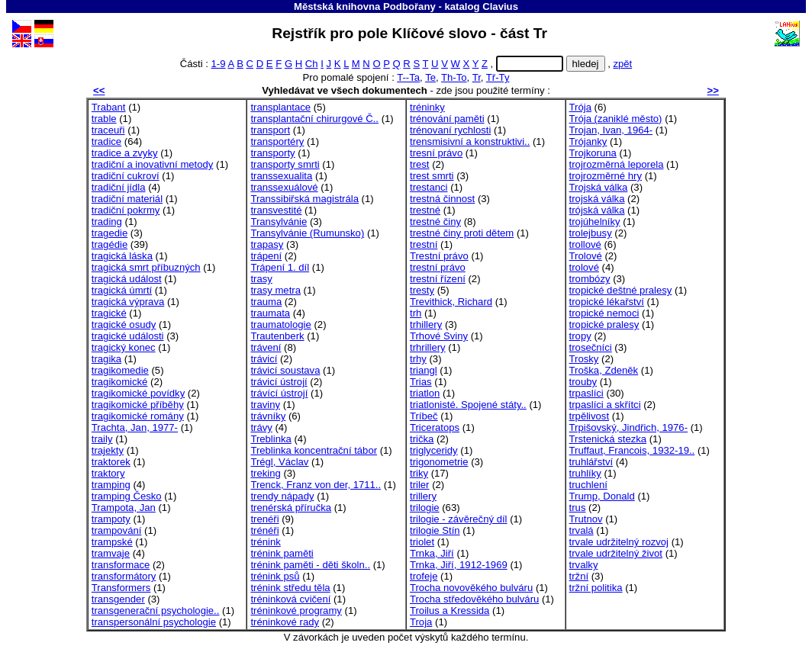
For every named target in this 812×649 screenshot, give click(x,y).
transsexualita (281, 176)
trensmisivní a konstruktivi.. (470, 141)
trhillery (426, 324)
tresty (422, 290)
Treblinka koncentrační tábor (314, 450)
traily (102, 439)
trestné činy (435, 222)
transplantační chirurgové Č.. (314, 119)
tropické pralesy (604, 324)
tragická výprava (128, 302)
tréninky (427, 107)
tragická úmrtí (122, 290)
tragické (109, 313)
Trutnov (586, 519)
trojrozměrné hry (606, 176)
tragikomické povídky (138, 393)
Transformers (121, 588)
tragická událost (127, 279)
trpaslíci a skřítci (605, 405)
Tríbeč (424, 416)
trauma (266, 302)
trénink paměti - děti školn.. (310, 565)
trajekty (108, 450)
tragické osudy (124, 324)
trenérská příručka (291, 508)
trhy (418, 359)
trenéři (264, 519)
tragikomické (120, 382)
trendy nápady (282, 496)
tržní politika (596, 588)
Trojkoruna (593, 153)
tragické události (128, 336)
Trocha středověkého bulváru (474, 599)
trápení (266, 256)
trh (416, 313)
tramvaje (111, 553)
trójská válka (597, 210)
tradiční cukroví (126, 176)
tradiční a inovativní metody (153, 164)
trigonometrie (439, 462)
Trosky (584, 359)
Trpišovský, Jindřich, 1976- (628, 427)
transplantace (280, 107)
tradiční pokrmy (126, 210)
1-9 (219, 64)
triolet (422, 542)
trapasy (267, 244)
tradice (106, 141)
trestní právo (438, 267)
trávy (261, 427)
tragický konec (124, 347)
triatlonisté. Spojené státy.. (468, 405)
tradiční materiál (127, 199)
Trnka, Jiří (432, 553)
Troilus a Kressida (449, 610)
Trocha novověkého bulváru (471, 588)
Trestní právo (439, 256)
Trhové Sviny (439, 336)
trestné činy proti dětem (462, 233)
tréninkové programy (296, 610)
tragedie (110, 233)
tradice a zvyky (125, 153)
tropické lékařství (607, 302)
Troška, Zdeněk (604, 370)
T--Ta (408, 77)
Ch (312, 64)
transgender (118, 599)
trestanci (429, 187)
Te (430, 77)
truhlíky (585, 473)
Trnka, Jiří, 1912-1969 (459, 565)
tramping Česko (127, 496)
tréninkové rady (285, 622)
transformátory (124, 576)
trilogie (425, 508)
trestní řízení (438, 279)
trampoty (111, 519)
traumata (270, 313)
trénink (265, 542)
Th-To (454, 77)
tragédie (110, 244)
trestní (424, 244)
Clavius (500, 6)
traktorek (111, 462)
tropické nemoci (604, 313)
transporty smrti (285, 164)
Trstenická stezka (608, 439)
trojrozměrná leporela (617, 164)
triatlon (425, 393)
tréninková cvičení (290, 599)
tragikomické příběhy (138, 405)
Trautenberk (277, 336)
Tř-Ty (498, 77)
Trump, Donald (602, 496)
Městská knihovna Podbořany (365, 6)
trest (420, 164)
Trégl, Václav (279, 462)
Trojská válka (599, 187)
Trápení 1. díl (280, 267)
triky (419, 473)
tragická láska (122, 256)
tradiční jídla (119, 187)
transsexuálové (284, 187)
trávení (266, 347)
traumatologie (280, 324)
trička (422, 439)
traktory (108, 473)
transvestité (276, 210)
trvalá (582, 530)
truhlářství (591, 462)
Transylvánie (279, 222)
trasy (261, 279)
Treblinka (271, 439)
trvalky (584, 565)
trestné (425, 210)
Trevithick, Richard (451, 302)
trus (578, 508)
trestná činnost (442, 199)
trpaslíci (586, 393)
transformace (121, 565)
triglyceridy (434, 450)
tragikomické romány (138, 416)
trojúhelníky (595, 222)
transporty (272, 153)
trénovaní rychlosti (450, 130)
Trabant (109, 107)
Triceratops (435, 427)
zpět (622, 64)
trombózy (590, 279)
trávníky (268, 416)
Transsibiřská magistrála (304, 199)
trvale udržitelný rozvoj (619, 542)
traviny (265, 405)
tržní (579, 576)
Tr (477, 77)
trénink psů (275, 576)
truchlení (588, 485)
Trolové (586, 256)
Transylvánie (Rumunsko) (307, 233)
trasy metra (275, 290)
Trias (421, 382)
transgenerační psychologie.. (156, 610)
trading (107, 222)
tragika (106, 359)
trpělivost (589, 416)
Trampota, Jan (124, 508)
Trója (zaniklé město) (616, 119)
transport (270, 130)
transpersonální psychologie (154, 622)
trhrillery (428, 347)
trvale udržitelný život (616, 553)
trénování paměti (447, 119)
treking (265, 473)
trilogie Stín (435, 530)
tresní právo (436, 153)
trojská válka (597, 199)
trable (104, 119)
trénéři (264, 530)
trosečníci (591, 347)
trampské (112, 542)
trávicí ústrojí (279, 382)
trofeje (424, 576)
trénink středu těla (290, 588)
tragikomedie (120, 370)
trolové (584, 267)
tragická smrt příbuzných (146, 267)
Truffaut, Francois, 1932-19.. (632, 450)
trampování (117, 530)
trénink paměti (282, 553)
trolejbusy (591, 233)
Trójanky (588, 141)
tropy (580, 336)
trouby (583, 382)
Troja (421, 622)
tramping (111, 485)
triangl (424, 370)
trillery (423, 496)
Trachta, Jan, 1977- (135, 427)
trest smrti (432, 176)
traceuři (108, 130)
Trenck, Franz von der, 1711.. (316, 485)
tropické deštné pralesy (621, 290)
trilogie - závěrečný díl (459, 519)
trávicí (264, 359)
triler (420, 485)
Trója (580, 107)
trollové (585, 244)
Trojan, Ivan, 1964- (611, 130)
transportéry (277, 141)
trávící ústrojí (279, 393)
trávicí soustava (285, 370)
